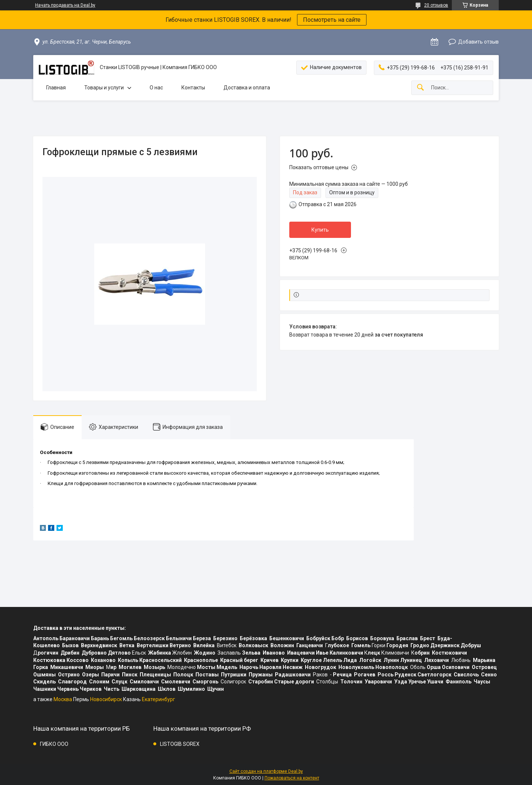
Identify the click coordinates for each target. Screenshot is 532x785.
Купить (320, 230)
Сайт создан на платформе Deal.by (266, 771)
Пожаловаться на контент (292, 778)
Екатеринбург (158, 699)
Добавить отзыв (478, 42)
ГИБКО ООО (54, 744)
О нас (156, 88)
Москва (63, 699)
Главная (56, 88)
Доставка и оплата (247, 88)
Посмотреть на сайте (332, 20)
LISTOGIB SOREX (180, 744)
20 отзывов (436, 5)
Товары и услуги (104, 88)
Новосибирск (106, 699)
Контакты (193, 88)
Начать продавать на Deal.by (65, 5)
